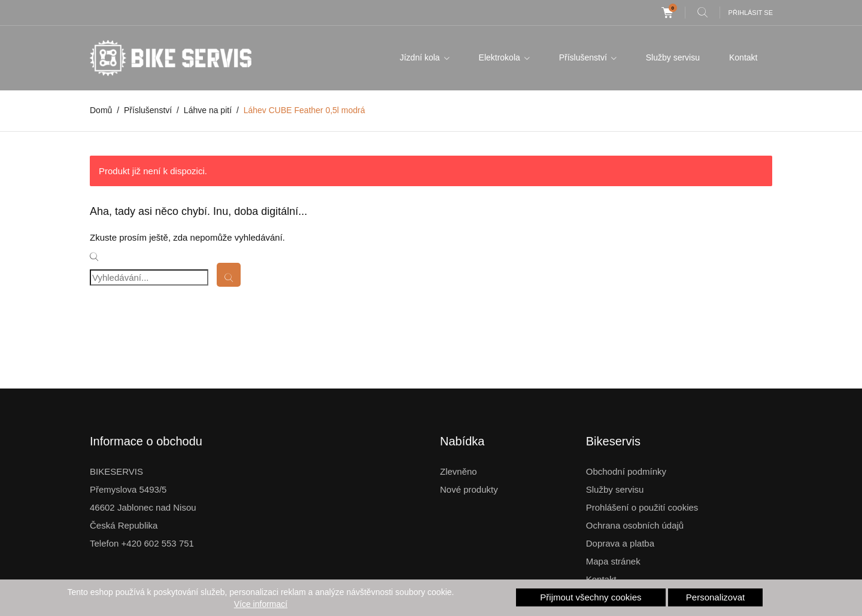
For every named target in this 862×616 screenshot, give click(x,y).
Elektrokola (501, 57)
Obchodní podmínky (626, 471)
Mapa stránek (613, 561)
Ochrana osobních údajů (635, 525)
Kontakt (743, 57)
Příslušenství (584, 57)
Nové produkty (469, 489)
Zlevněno (459, 471)
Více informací (261, 604)
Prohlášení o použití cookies (642, 507)
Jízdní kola (421, 57)
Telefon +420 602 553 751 (142, 543)
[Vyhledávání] (149, 277)
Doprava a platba (620, 543)
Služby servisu (673, 57)
